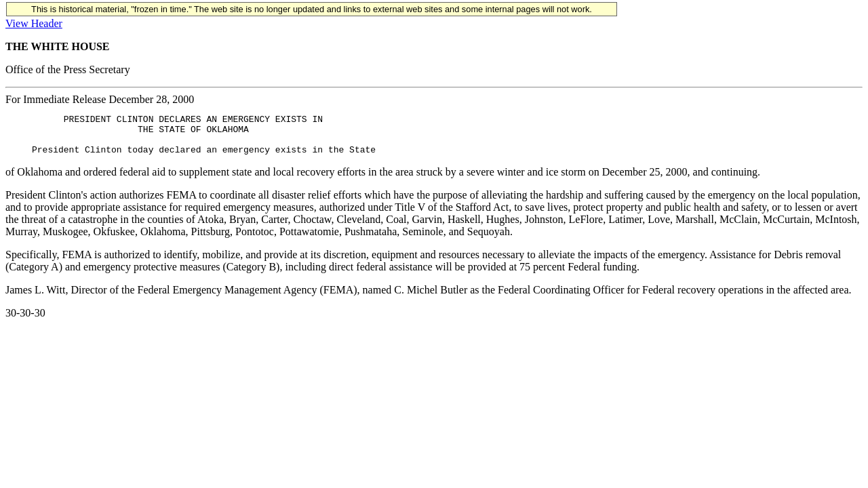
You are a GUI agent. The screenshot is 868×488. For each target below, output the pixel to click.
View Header (34, 23)
